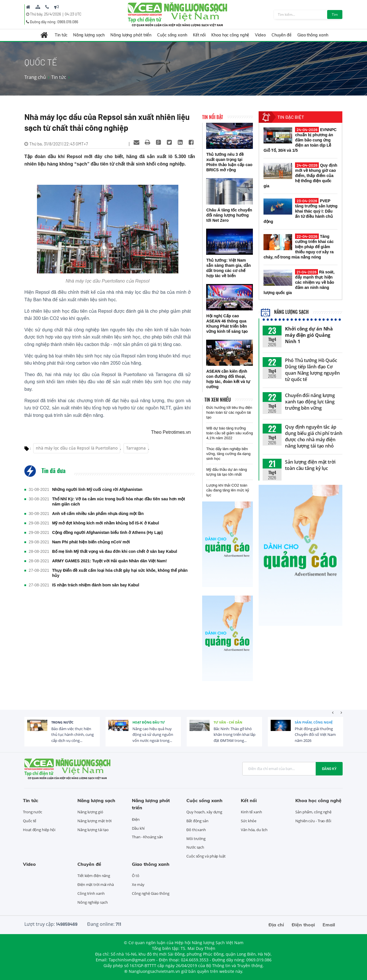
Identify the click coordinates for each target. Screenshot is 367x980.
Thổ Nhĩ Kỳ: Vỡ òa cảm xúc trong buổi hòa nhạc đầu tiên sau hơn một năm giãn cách (119, 501)
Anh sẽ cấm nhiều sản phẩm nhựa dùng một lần (98, 514)
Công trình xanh (91, 893)
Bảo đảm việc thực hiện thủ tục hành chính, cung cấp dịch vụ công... (73, 735)
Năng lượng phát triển (131, 35)
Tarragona (136, 448)
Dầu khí (138, 828)
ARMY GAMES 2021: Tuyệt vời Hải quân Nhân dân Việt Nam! (110, 561)
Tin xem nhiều (218, 400)
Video (260, 35)
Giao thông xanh (313, 35)
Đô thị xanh (196, 830)
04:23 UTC (73, 14)
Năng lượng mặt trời (94, 821)
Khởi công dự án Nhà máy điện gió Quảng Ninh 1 (309, 335)
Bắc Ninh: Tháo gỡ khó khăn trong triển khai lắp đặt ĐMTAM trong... (235, 735)
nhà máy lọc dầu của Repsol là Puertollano (77, 448)
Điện (136, 819)
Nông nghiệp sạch (92, 902)
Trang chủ (35, 77)
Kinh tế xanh (251, 812)
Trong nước (62, 722)
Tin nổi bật (213, 117)
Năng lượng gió (90, 812)
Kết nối (199, 35)
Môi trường (196, 839)
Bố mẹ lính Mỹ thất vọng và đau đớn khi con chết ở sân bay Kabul (115, 551)
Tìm (335, 14)
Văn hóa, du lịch (254, 830)
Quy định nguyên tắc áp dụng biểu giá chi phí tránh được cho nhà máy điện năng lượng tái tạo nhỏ (314, 436)
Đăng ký (329, 769)
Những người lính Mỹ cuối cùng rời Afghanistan (97, 489)
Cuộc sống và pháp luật (206, 856)
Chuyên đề (282, 35)
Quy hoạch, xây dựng (204, 812)
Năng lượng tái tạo (93, 830)
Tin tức (61, 35)
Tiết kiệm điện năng (94, 876)
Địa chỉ (276, 925)
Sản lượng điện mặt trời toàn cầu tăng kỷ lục (310, 465)
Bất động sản (197, 821)
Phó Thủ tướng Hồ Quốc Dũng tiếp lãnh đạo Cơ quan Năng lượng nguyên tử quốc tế (312, 370)
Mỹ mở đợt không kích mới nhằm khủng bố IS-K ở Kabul (106, 523)
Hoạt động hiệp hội (39, 830)
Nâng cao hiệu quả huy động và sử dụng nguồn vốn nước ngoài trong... (153, 735)
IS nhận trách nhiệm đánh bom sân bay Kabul (96, 585)
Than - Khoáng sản (147, 837)
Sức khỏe (249, 821)
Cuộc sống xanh (172, 35)
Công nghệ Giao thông (151, 893)
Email (329, 925)
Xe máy (138, 884)
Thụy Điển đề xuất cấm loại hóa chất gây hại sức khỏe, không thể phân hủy (120, 573)
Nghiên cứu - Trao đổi (313, 821)
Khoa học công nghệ (230, 35)
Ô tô (136, 876)
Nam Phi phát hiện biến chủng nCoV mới (91, 542)
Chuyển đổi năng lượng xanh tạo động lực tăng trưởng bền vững (310, 402)
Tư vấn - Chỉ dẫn (228, 722)
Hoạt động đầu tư (149, 722)
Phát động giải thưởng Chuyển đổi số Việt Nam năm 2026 (315, 735)
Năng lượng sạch (89, 35)
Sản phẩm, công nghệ (314, 722)
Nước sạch (195, 847)
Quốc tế (30, 821)
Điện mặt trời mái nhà (96, 884)
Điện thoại (303, 925)
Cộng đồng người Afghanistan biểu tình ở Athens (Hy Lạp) (108, 532)
